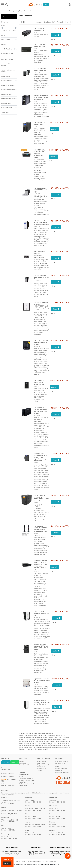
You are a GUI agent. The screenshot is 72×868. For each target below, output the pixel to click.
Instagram (64, 782)
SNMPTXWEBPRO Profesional (39, 253)
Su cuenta (59, 759)
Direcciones (59, 770)
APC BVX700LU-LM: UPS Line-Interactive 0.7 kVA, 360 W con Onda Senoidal (41, 411)
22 (68, 22)
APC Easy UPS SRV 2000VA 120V (40, 124)
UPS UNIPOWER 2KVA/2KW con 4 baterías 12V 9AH (39, 383)
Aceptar (7, 863)
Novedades (23, 763)
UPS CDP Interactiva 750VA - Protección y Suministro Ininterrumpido (41, 223)
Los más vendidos (25, 765)
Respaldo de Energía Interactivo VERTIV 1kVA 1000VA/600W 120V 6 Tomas (41, 647)
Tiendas (40, 770)
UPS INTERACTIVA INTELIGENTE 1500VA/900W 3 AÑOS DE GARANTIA (41, 498)
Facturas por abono (61, 769)
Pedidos (58, 767)
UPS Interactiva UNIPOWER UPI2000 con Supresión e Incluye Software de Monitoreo (41, 529)
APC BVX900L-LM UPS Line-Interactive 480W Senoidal (41, 342)
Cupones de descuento (62, 772)
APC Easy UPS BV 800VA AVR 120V (39, 46)
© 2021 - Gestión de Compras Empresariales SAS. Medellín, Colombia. (36, 862)
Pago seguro (41, 763)
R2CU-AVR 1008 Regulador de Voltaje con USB (41, 613)
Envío (21, 777)
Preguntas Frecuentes (44, 765)
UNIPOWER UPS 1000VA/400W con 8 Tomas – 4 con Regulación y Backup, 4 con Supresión (40, 457)
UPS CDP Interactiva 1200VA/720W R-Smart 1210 (41, 277)
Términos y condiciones (26, 778)
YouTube (61, 782)
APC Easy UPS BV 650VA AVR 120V (39, 29)
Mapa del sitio (42, 769)
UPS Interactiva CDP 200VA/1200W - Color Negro (41, 190)
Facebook (57, 782)
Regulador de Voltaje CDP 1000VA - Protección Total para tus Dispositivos (42, 702)
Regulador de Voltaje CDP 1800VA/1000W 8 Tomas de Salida (42, 681)
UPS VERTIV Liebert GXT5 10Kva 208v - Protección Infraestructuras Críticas (40, 154)
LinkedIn (68, 782)
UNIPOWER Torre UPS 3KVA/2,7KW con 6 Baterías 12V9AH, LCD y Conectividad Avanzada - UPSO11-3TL (40, 565)
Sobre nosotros (42, 761)
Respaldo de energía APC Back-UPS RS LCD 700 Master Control (41, 97)
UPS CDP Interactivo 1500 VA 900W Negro (40, 69)
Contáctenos (41, 767)
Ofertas (22, 761)
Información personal (62, 761)
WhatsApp (15, 762)
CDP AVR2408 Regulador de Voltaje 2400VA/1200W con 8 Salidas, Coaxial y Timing (41, 305)
